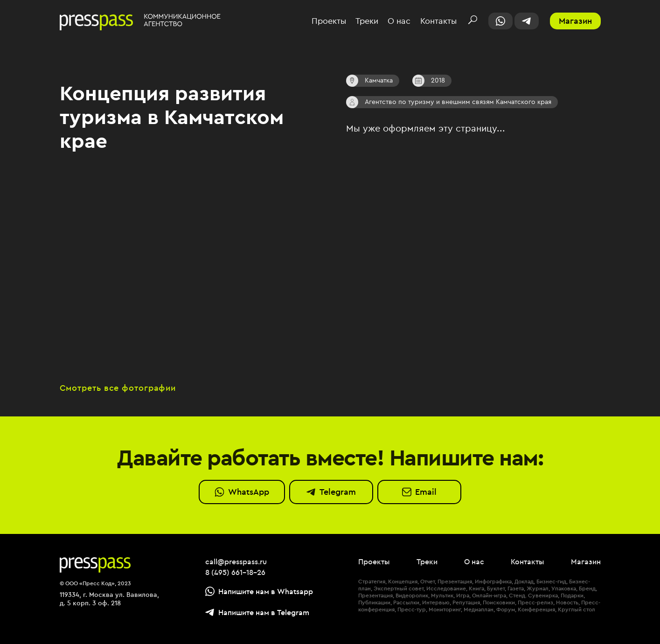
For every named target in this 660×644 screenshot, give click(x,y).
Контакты (438, 21)
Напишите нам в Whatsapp (259, 591)
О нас (399, 21)
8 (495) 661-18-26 (235, 572)
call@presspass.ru (236, 561)
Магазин (575, 21)
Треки (367, 21)
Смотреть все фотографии (118, 388)
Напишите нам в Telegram (257, 612)
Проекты (329, 21)
